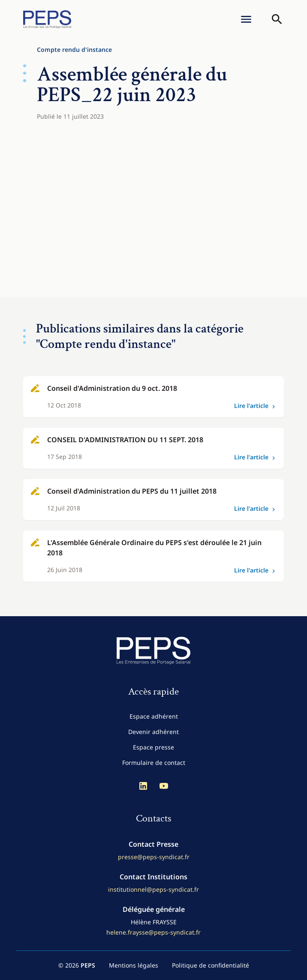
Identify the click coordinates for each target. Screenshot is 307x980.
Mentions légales (134, 965)
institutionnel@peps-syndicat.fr (153, 889)
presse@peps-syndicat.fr (154, 857)
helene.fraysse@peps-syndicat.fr (153, 932)
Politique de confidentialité (211, 965)
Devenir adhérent (153, 732)
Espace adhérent (154, 716)
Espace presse (153, 747)
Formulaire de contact (154, 763)
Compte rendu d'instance (74, 49)
